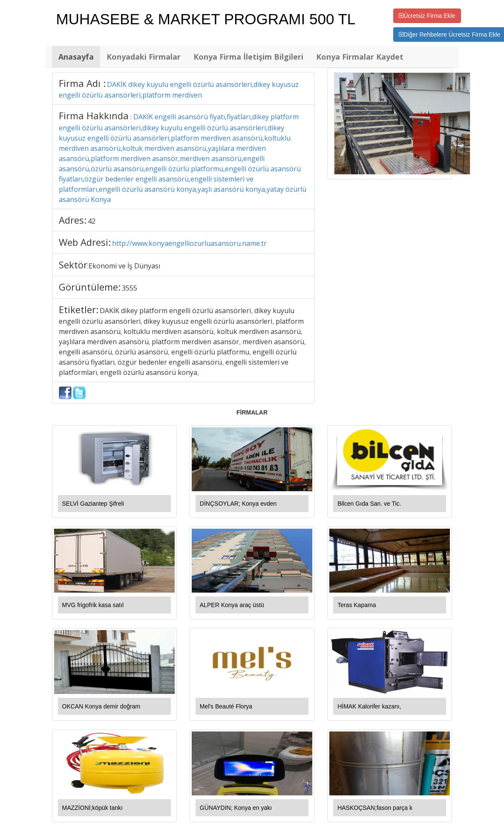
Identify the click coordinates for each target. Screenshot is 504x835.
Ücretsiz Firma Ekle (427, 16)
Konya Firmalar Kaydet (360, 57)
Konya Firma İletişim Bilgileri (248, 57)
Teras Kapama (357, 605)
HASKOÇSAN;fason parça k (375, 808)
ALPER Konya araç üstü (232, 605)
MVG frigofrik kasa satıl (93, 605)
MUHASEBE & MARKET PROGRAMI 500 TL (206, 19)
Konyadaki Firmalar (144, 57)
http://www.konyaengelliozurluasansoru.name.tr (189, 243)
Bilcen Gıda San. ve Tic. (369, 504)
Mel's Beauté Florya (226, 706)
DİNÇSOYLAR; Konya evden (238, 504)
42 (92, 221)
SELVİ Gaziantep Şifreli (93, 504)
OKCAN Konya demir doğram (101, 706)
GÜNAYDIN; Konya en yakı (236, 808)
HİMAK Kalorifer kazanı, (369, 706)
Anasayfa (76, 57)
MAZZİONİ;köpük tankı (92, 808)
